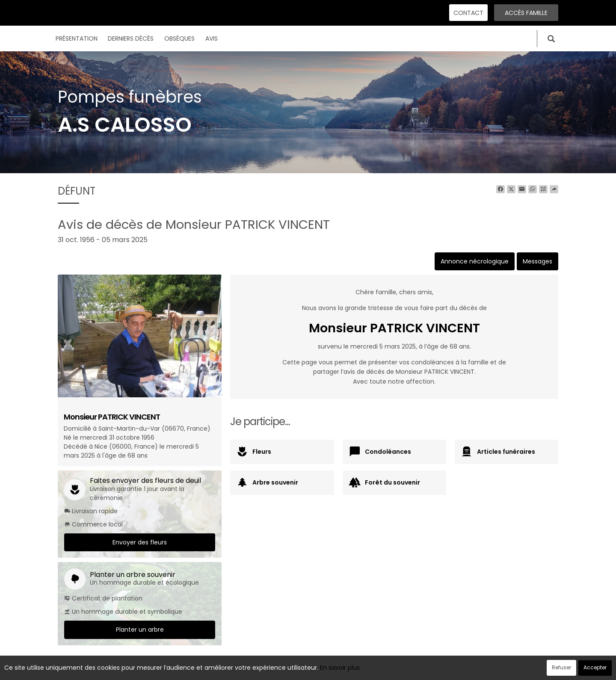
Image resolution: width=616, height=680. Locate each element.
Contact (468, 13)
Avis (212, 38)
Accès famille (526, 13)
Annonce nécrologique (475, 261)
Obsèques (179, 38)
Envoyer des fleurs (140, 542)
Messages (538, 261)
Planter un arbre (140, 630)
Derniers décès (131, 38)
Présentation (77, 38)
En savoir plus (340, 668)
